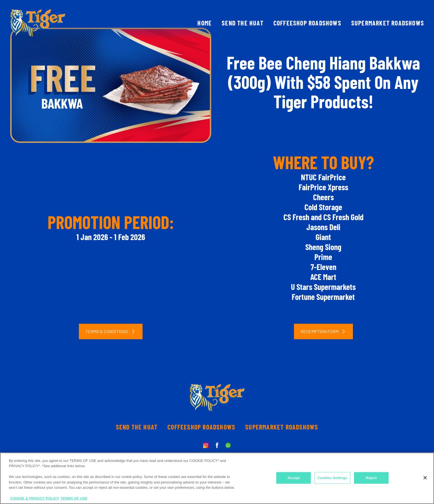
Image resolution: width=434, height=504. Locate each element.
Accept (293, 478)
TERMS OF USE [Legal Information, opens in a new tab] (74, 498)
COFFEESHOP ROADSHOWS (307, 23)
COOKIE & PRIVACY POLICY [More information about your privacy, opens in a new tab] (35, 498)
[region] (217, 478)
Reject (371, 478)
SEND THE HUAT (243, 23)
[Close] (425, 478)
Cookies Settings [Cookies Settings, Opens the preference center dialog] (332, 478)
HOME (205, 23)
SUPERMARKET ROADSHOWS (388, 23)
